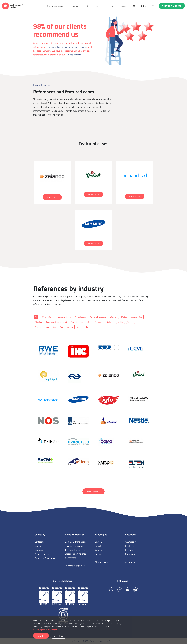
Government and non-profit (57, 322)
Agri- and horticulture (98, 317)
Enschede (130, 550)
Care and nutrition (67, 327)
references (98, 6)
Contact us (40, 542)
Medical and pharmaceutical (132, 317)
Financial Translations (75, 546)
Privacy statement (43, 554)
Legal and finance (65, 317)
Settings (59, 636)
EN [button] (143, 6)
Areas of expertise (75, 535)
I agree (41, 636)
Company (40, 535)
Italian (98, 554)
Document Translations (76, 542)
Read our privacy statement (45, 630)
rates (88, 6)
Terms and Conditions (45, 558)
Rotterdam (130, 554)
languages (75, 6)
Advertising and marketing (81, 322)
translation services (56, 6)
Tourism (130, 322)
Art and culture (81, 317)
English (98, 542)
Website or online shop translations (76, 556)
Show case (52, 197)
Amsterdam (131, 542)
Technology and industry (104, 322)
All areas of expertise (75, 566)
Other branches (83, 327)
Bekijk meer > (94, 491)
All (36, 317)
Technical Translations (75, 550)
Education (39, 322)
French (98, 546)
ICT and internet (48, 317)
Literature (114, 317)
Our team (39, 550)
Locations (131, 535)
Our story (39, 546)
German (99, 550)
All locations (131, 562)
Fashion (121, 322)
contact (124, 6)
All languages (101, 562)
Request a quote (172, 6)
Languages (101, 535)
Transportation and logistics (45, 327)
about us (111, 6)
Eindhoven (130, 546)
